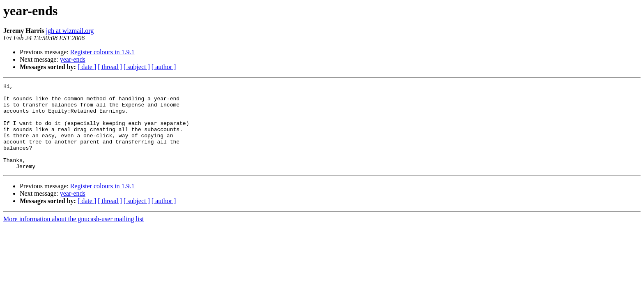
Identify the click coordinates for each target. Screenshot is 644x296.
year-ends (73, 59)
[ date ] (87, 67)
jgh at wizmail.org (70, 31)
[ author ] (164, 67)
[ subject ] (137, 67)
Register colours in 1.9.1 (102, 52)
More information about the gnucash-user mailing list (74, 236)
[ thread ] (110, 67)
